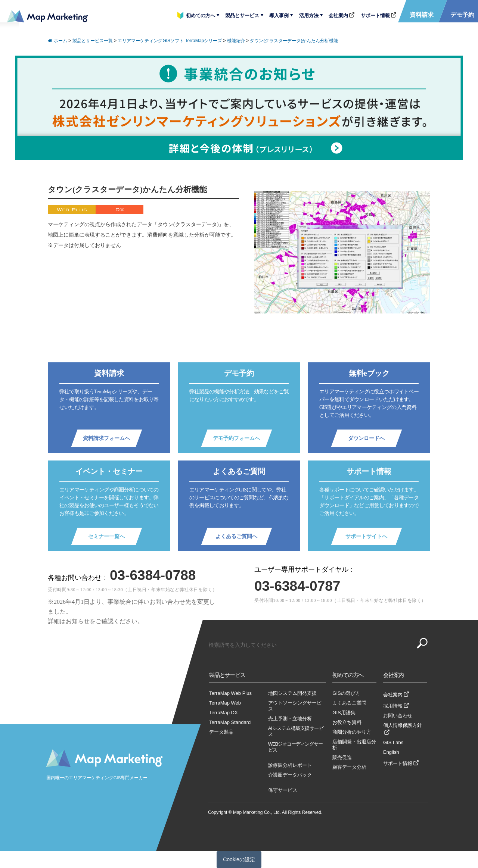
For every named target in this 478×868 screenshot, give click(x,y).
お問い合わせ (398, 716)
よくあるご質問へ (236, 536)
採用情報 (393, 706)
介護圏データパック (290, 775)
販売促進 (342, 757)
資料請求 (422, 15)
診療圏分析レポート (290, 765)
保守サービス (283, 790)
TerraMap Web (225, 703)
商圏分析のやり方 (352, 732)
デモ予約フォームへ (236, 438)
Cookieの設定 (239, 859)
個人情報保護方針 (403, 725)
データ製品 (221, 732)
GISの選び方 (346, 693)
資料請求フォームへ (106, 438)
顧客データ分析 (349, 767)
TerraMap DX (224, 713)
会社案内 (338, 15)
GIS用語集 (344, 713)
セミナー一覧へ (106, 536)
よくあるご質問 (349, 703)
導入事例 (279, 15)
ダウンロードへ (366, 438)
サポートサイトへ (366, 536)
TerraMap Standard (230, 722)
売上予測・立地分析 (290, 719)
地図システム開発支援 (292, 693)
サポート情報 (375, 15)
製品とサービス (242, 15)
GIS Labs (393, 742)
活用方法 (309, 15)
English (391, 752)
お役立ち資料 (347, 722)
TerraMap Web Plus (230, 693)
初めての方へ (201, 15)
